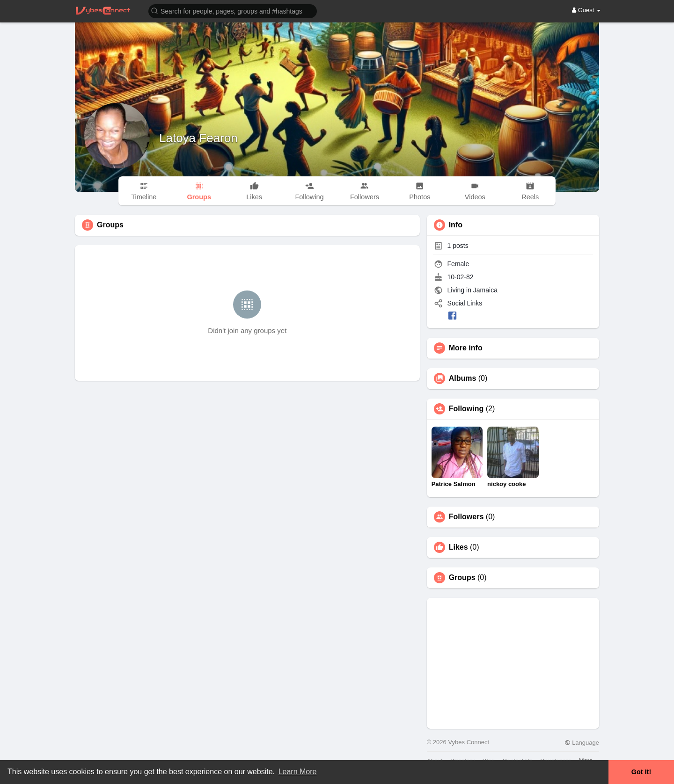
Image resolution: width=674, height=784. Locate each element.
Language (582, 743)
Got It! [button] (641, 772)
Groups (462, 578)
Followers (466, 517)
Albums (463, 378)
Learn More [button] (298, 772)
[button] (233, 11)
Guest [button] (586, 10)
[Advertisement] (513, 663)
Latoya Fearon (198, 138)
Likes (458, 547)
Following (466, 409)
